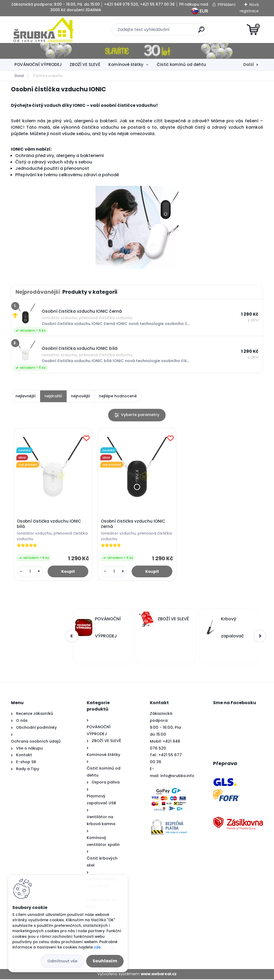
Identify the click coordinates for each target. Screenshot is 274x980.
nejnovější (81, 396)
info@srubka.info (177, 777)
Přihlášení (227, 5)
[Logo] (44, 30)
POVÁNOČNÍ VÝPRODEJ (38, 64)
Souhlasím (105, 961)
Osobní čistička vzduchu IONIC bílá (50, 524)
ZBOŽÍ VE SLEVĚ (85, 64)
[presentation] (72, 637)
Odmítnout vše (62, 961)
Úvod (19, 76)
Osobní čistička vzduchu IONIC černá (134, 524)
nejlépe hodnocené (118, 396)
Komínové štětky (126, 64)
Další (249, 64)
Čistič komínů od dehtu (181, 64)
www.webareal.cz (159, 975)
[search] (201, 32)
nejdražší (53, 396)
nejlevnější (26, 396)
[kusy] (31, 572)
